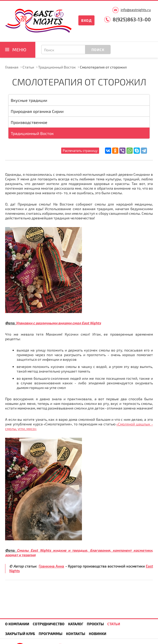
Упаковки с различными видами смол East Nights (58, 323)
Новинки (98, 634)
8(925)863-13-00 (132, 19)
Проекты (95, 624)
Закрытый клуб (20, 634)
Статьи (28, 67)
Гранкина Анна (51, 566)
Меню (19, 50)
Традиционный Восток (57, 67)
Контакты (76, 634)
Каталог (76, 624)
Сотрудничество (49, 624)
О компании (17, 624)
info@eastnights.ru (136, 10)
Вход (86, 20)
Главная (12, 67)
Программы (51, 634)
